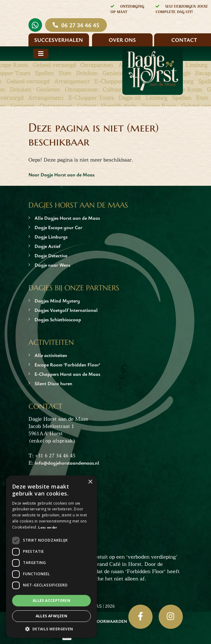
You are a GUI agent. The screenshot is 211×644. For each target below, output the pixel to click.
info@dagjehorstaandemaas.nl (67, 463)
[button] (51, 629)
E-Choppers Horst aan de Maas (67, 374)
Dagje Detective (51, 255)
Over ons (122, 40)
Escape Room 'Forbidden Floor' (67, 365)
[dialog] (51, 557)
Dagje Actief (48, 246)
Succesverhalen (59, 40)
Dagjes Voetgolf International (66, 310)
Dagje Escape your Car (58, 227)
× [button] (90, 482)
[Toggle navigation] (41, 54)
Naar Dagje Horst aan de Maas (61, 175)
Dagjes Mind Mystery (57, 301)
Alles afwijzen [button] (52, 616)
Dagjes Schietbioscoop (58, 319)
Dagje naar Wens (52, 265)
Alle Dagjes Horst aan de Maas (67, 218)
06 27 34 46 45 (80, 25)
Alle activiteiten (51, 355)
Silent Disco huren (53, 383)
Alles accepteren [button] (51, 601)
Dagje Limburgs (51, 237)
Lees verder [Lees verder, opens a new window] (48, 527)
